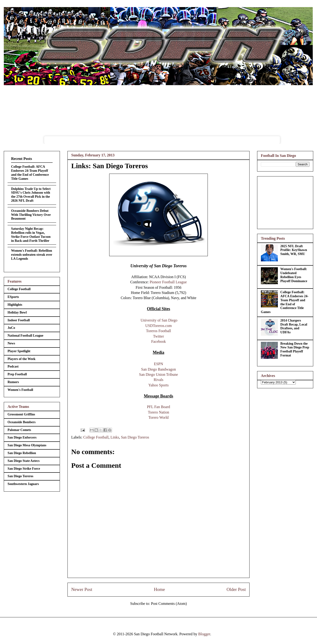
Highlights (15, 305)
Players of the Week (21, 359)
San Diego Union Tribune (159, 374)
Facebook (158, 341)
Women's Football (20, 390)
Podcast (13, 366)
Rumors (13, 382)
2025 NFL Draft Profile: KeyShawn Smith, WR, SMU (294, 250)
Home (159, 589)
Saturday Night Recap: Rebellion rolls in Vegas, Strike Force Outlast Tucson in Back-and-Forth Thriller (31, 235)
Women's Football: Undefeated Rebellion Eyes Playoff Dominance (294, 275)
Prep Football (17, 374)
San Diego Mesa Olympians (27, 445)
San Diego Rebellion (22, 453)
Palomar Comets (19, 430)
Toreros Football (158, 331)
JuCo (11, 328)
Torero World (158, 417)
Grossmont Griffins (21, 414)
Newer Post (82, 589)
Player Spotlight (19, 351)
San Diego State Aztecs (24, 461)
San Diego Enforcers (22, 437)
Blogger (204, 634)
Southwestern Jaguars (23, 484)
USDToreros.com (158, 326)
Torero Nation (158, 412)
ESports (13, 297)
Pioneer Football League (168, 282)
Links (115, 437)
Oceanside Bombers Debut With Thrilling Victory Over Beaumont (31, 215)
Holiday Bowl (17, 312)
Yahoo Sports (158, 385)
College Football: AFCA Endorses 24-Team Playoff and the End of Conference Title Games (30, 173)
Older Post (236, 589)
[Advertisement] (285, 202)
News (11, 343)
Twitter (158, 336)
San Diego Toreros (135, 437)
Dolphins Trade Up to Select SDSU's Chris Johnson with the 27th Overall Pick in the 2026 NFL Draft (31, 195)
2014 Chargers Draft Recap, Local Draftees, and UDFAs (294, 326)
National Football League (25, 336)
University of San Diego (159, 320)
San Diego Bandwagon (158, 369)
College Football (96, 437)
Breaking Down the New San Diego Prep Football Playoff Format (295, 349)
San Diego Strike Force (24, 469)
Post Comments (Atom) (169, 604)
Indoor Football (19, 320)
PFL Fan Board (158, 407)
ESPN (158, 364)
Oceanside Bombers (22, 422)
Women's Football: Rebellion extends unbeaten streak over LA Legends (32, 255)
